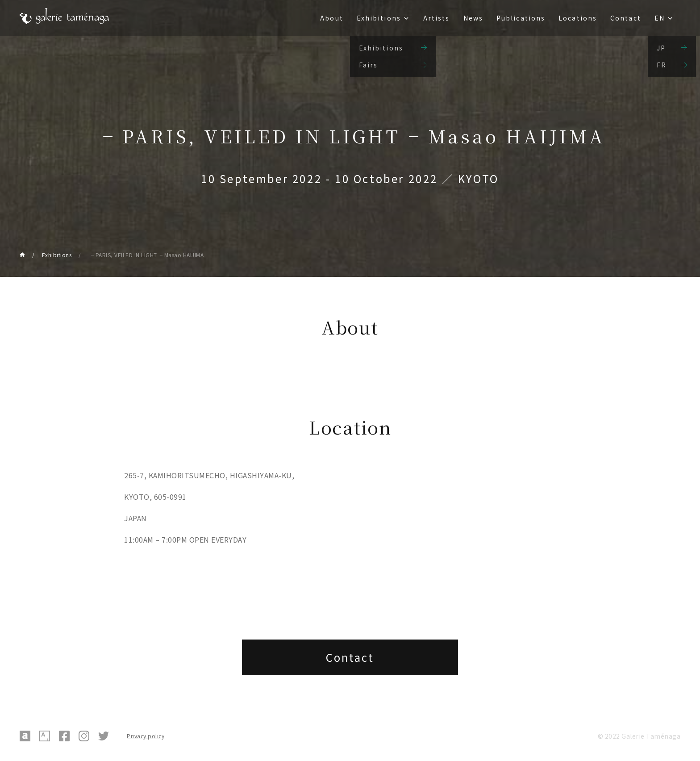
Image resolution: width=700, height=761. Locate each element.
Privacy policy (146, 736)
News (473, 18)
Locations (578, 18)
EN (660, 18)
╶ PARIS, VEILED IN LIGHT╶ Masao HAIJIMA (146, 255)
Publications (521, 18)
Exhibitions (379, 18)
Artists (437, 18)
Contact (626, 18)
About (332, 18)
